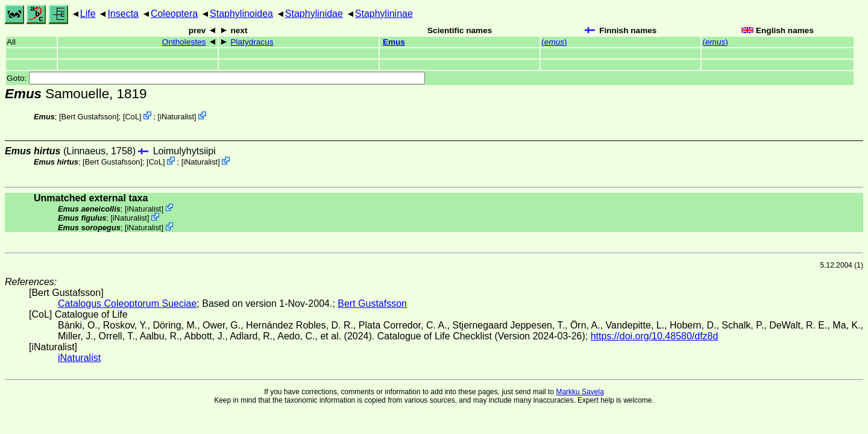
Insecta (123, 14)
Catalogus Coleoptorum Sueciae (127, 303)
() (554, 42)
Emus (394, 42)
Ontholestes (184, 42)
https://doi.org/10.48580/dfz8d (655, 336)
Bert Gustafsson (89, 117)
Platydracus (252, 42)
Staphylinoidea (241, 14)
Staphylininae (384, 14)
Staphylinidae (314, 14)
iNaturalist (177, 117)
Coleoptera (174, 14)
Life (88, 14)
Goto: (216, 78)
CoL (132, 117)
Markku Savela (580, 392)
